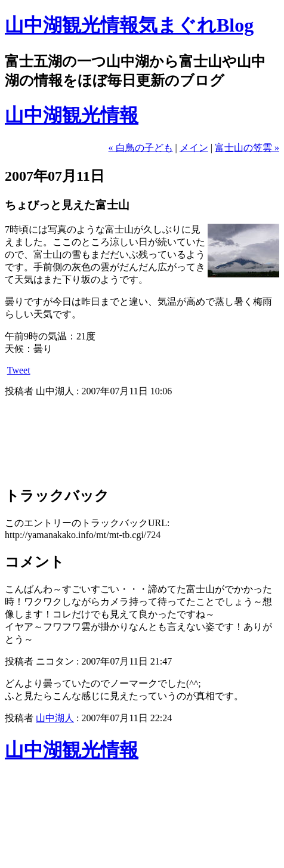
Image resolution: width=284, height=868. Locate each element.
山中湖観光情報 (72, 115)
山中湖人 (55, 718)
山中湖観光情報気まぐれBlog (129, 25)
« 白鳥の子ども (141, 148)
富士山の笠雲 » (247, 148)
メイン (194, 148)
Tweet (19, 370)
